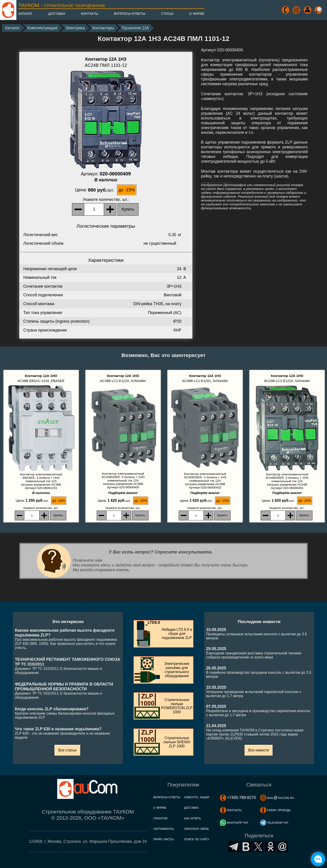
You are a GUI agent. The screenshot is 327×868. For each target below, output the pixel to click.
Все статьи (67, 750)
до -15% (127, 190)
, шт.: (106, 200)
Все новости (259, 750)
